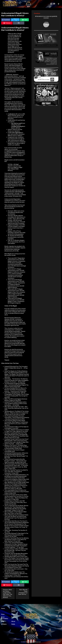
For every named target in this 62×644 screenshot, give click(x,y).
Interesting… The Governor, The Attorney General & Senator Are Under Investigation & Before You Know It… (16, 380)
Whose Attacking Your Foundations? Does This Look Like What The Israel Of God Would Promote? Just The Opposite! (16, 516)
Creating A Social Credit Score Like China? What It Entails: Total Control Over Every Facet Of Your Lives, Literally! (16, 441)
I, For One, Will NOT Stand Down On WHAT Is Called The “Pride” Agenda (17, 431)
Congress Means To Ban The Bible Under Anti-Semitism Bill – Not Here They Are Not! (16, 550)
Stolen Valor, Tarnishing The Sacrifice (15, 530)
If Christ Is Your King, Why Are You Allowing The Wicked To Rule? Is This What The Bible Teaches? (16, 540)
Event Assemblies (5, 618)
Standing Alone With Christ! (12, 557)
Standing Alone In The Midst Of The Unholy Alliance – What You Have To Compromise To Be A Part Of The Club (17, 413)
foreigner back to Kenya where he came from (15, 352)
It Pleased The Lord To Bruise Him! (14, 577)
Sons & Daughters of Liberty (15, 610)
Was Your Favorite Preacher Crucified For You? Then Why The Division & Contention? (16, 472)
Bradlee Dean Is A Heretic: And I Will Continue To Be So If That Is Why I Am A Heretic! (15, 503)
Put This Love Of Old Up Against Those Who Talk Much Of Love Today (15, 482)
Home (3, 608)
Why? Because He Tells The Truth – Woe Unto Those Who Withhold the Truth (16, 407)
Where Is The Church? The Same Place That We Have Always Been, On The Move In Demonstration (16, 447)
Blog (3, 621)
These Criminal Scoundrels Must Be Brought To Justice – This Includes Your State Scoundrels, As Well (16, 461)
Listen (13, 614)
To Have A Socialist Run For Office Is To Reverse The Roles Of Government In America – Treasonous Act (15, 390)
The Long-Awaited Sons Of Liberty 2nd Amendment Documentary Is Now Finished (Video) (17, 492)
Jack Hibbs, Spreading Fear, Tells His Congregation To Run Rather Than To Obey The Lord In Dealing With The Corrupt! (17, 394)
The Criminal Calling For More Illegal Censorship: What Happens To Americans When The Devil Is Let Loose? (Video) (16, 422)
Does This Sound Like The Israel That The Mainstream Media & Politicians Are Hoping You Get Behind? (17, 566)
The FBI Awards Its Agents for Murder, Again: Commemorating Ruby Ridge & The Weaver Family (16, 385)
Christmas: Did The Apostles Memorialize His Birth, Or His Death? (16, 554)
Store (3, 614)
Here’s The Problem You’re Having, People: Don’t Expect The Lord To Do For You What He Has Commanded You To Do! (17, 560)
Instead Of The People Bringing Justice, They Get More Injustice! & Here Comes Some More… (16, 404)
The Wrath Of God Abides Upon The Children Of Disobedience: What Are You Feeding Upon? (16, 574)
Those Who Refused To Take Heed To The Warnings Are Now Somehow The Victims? (16, 535)
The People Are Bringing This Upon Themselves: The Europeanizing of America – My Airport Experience (17, 417)
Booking (14, 617)
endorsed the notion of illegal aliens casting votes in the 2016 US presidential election (15, 70)
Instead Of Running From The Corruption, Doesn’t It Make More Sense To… (16, 367)
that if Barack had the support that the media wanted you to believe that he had (15, 178)
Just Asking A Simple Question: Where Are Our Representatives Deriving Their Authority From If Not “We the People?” (16, 455)
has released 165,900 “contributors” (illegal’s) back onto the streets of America (14, 320)
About (13, 621)
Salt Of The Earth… (10, 444)
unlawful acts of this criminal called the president (15, 309)
